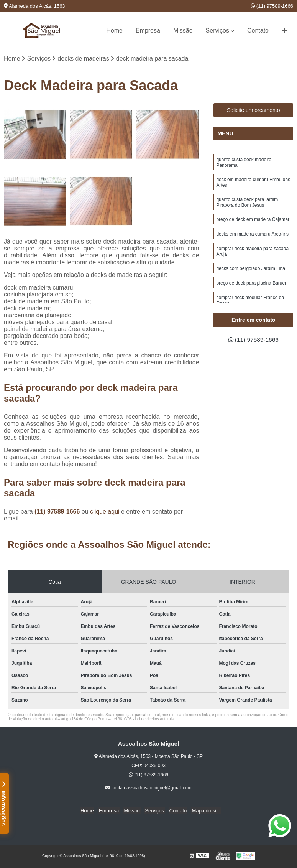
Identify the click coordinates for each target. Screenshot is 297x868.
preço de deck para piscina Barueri (252, 283)
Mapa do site (203, 811)
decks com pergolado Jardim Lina (250, 269)
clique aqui (105, 512)
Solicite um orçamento (254, 110)
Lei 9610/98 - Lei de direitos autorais (143, 719)
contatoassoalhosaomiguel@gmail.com (148, 788)
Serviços (217, 30)
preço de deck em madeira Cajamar (253, 220)
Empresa (148, 30)
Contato (258, 30)
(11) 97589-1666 (272, 6)
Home (114, 30)
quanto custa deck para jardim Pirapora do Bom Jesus (247, 203)
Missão (183, 30)
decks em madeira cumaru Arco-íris (252, 234)
